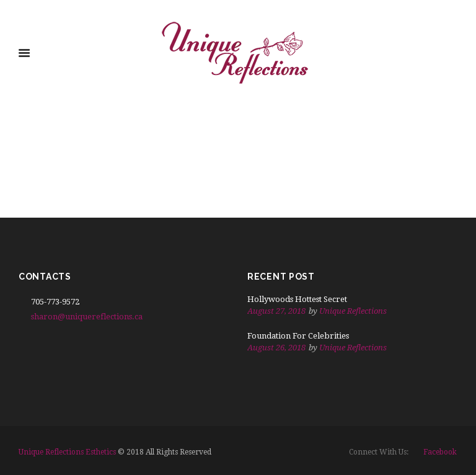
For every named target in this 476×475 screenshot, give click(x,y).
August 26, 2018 (276, 348)
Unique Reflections (353, 311)
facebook (440, 452)
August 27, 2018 (276, 311)
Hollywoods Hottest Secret (297, 299)
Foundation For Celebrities (298, 336)
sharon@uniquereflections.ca (87, 317)
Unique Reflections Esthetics (67, 452)
